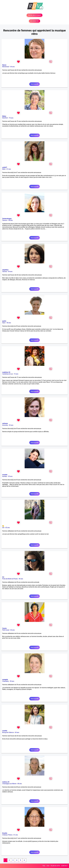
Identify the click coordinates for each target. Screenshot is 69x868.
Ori (3, 577)
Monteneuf (6, 67)
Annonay (5, 425)
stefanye (5, 423)
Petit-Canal (6, 630)
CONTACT (64, 866)
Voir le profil (34, 84)
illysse (4, 65)
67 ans (9, 169)
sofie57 (5, 167)
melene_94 (6, 782)
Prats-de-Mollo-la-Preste (10, 579)
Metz (4, 169)
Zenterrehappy (7, 219)
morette (5, 475)
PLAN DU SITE (55, 866)
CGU (48, 866)
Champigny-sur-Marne (9, 784)
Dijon (4, 323)
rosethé (5, 731)
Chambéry (6, 681)
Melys (4, 116)
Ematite (5, 833)
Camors (5, 220)
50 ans (9, 323)
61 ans (16, 835)
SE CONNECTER (34, 21)
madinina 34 (6, 372)
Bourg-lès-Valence (8, 732)
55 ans (10, 476)
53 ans (11, 425)
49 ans (21, 579)
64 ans (12, 67)
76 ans (11, 118)
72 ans (16, 374)
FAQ (44, 866)
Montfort (5, 118)
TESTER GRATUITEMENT (35, 15)
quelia (4, 321)
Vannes (5, 272)
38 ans (11, 220)
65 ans (8, 528)
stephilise (5, 270)
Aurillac (5, 476)
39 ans (12, 681)
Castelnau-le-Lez (8, 374)
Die (3, 528)
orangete (5, 679)
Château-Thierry (7, 835)
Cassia (4, 628)
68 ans (20, 784)
